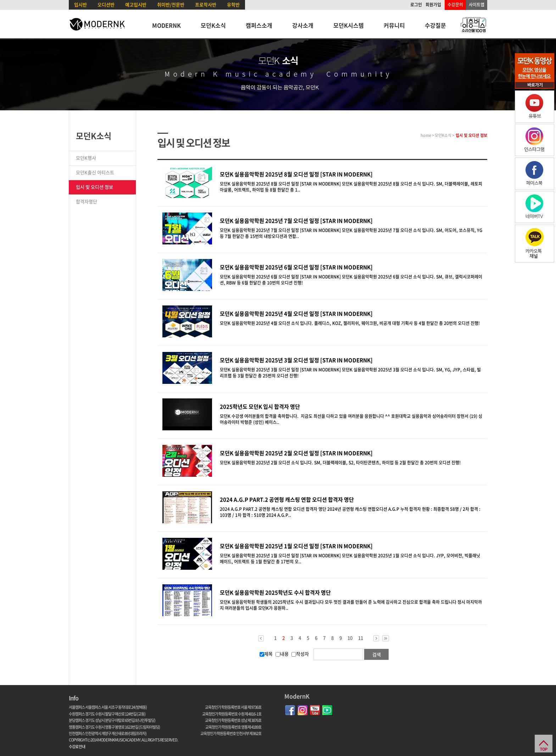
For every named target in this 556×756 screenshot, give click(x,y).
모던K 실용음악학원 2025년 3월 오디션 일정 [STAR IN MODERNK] (296, 360)
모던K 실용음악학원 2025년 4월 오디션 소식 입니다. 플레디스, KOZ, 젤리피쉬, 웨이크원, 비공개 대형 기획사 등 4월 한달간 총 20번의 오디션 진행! (351, 323)
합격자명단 (87, 201)
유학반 (233, 4)
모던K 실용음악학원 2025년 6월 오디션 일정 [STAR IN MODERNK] (296, 267)
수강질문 (435, 25)
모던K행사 (86, 158)
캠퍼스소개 (259, 25)
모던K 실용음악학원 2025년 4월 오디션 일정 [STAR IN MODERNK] (296, 314)
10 (350, 638)
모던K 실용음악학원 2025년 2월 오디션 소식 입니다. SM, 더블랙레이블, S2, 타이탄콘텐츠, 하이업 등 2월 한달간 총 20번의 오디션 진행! (341, 463)
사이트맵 (477, 5)
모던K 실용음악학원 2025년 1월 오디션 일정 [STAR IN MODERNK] (296, 546)
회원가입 (433, 5)
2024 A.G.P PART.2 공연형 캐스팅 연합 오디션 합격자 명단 (287, 500)
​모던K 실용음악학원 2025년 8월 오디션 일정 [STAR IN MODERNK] (296, 174)
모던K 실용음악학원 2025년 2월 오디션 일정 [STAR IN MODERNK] (296, 453)
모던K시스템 (349, 25)
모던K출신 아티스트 (95, 172)
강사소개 (303, 25)
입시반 (80, 4)
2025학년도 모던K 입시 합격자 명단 (260, 407)
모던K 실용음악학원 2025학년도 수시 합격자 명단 (275, 592)
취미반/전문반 (171, 4)
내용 (282, 654)
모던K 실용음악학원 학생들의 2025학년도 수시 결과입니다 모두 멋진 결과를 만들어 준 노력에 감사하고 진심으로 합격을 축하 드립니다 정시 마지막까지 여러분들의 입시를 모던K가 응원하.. (351, 605)
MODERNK (166, 25)
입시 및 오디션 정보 (94, 187)
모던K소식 (213, 25)
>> (386, 638)
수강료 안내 (77, 747)
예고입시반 (136, 4)
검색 (377, 654)
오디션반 (106, 4)
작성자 (300, 654)
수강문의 (455, 5)
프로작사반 (206, 4)
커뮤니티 (394, 25)
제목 (266, 654)
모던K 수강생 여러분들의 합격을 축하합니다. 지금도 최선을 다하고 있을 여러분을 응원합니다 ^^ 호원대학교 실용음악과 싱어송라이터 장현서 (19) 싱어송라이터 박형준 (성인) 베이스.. (351, 419)
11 (361, 638)
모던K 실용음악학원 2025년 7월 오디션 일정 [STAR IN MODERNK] (296, 221)
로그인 (416, 5)
